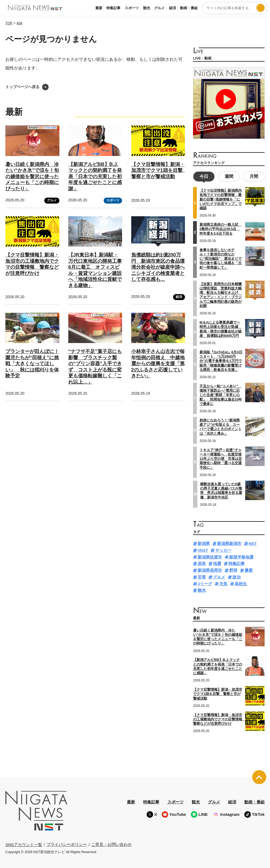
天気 (223, 583)
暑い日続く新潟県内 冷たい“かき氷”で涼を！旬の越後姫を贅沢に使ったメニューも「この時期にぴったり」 (32, 177)
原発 (202, 563)
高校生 (241, 583)
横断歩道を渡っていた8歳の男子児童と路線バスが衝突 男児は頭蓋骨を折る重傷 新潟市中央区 (221, 490)
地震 (217, 563)
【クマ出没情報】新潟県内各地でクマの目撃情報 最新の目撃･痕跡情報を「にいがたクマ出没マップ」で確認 (221, 199)
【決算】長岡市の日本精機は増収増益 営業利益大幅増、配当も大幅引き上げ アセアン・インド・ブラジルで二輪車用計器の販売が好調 (221, 294)
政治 (237, 576)
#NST (203, 549)
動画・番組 (189, 8)
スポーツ (132, 8)
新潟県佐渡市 (210, 556)
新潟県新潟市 (229, 543)
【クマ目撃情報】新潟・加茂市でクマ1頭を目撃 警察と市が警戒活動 (159, 170)
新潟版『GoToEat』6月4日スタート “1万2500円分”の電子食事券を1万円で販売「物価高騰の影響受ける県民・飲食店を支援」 (221, 360)
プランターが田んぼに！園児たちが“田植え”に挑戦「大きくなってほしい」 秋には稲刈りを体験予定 (32, 364)
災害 (202, 576)
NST (253, 543)
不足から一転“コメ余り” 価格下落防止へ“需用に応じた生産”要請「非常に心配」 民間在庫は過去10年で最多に (221, 394)
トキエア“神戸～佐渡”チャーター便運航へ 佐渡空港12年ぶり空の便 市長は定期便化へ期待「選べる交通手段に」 (221, 458)
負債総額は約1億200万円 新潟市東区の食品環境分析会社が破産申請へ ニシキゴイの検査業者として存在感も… (160, 267)
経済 (173, 8)
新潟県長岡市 (210, 570)
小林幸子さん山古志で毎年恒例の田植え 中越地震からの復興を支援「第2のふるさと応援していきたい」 (158, 364)
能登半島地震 (241, 556)
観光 (147, 8)
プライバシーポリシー (67, 844)
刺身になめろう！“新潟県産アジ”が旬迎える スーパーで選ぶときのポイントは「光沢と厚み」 (221, 426)
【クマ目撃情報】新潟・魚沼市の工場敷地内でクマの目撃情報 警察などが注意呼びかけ (219, 719)
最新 (99, 8)
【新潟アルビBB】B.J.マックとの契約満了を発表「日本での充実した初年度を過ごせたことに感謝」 (95, 177)
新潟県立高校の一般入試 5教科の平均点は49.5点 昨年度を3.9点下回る (221, 228)
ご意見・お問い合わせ (112, 844)
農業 (249, 570)
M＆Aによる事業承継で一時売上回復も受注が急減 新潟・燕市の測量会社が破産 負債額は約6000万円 (221, 328)
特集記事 (113, 8)
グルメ (159, 8)
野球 (233, 570)
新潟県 (204, 543)
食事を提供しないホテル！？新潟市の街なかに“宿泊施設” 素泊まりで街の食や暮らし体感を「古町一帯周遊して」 (221, 258)
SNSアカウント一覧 (24, 844)
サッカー (223, 549)
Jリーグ (205, 583)
